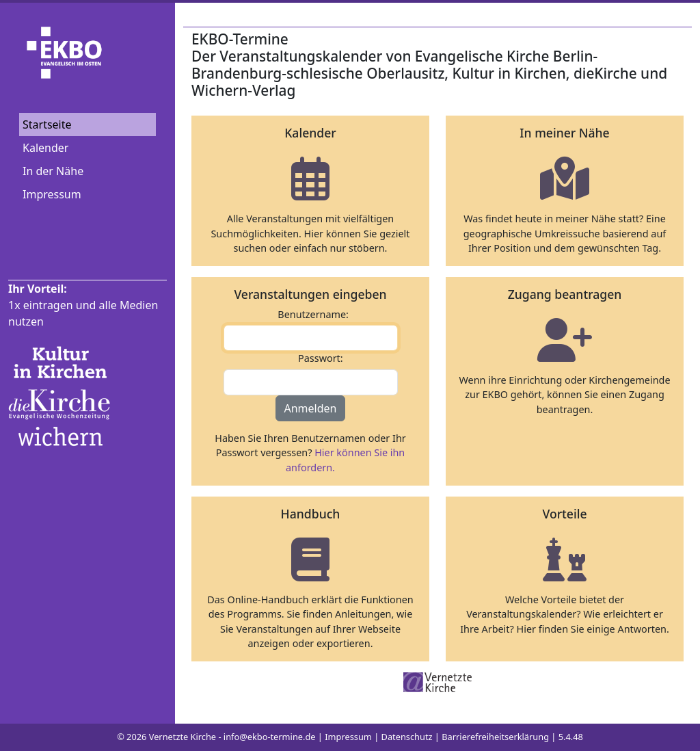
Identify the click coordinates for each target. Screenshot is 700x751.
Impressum (52, 194)
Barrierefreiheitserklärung (495, 737)
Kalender (45, 148)
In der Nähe (53, 171)
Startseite (47, 124)
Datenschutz (407, 737)
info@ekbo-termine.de (270, 737)
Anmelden (311, 408)
